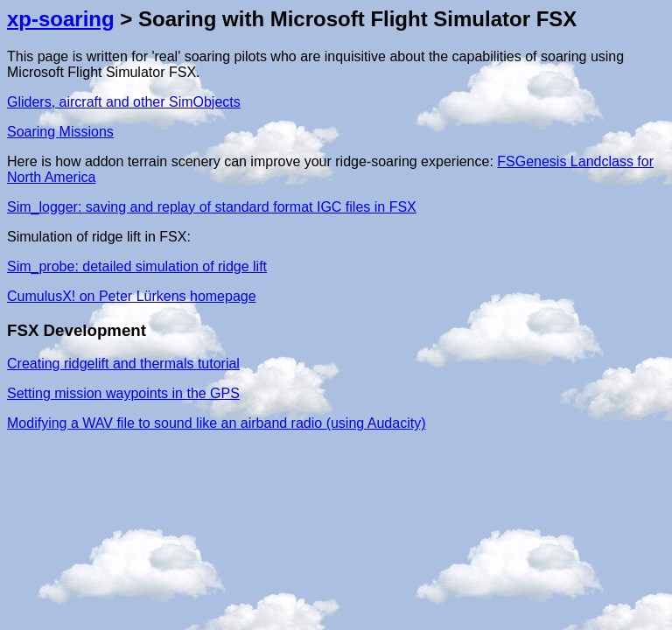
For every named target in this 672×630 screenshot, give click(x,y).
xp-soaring (61, 19)
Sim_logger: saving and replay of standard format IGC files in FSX (212, 207)
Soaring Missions (60, 132)
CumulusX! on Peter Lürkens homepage (132, 296)
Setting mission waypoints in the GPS (123, 393)
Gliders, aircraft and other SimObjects (124, 102)
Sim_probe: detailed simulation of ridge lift (137, 266)
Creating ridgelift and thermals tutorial (123, 364)
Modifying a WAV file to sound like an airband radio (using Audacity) (216, 423)
